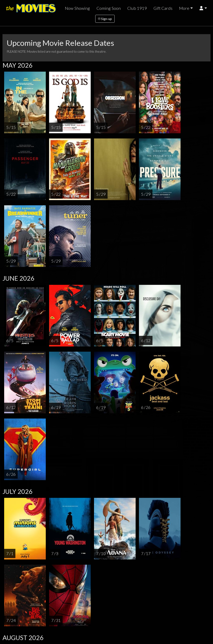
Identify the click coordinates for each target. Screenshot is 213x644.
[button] (203, 8)
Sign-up (105, 19)
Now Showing (77, 8)
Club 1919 (137, 8)
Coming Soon (109, 8)
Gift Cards (163, 8)
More (184, 8)
